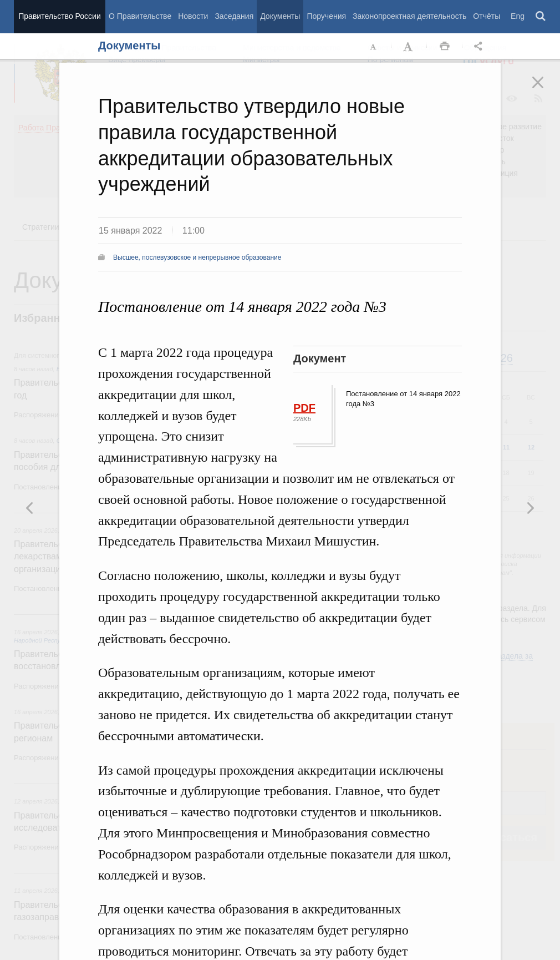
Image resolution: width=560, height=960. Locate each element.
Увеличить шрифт (409, 47)
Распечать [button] (445, 47)
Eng (518, 16)
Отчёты (487, 16)
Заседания (234, 16)
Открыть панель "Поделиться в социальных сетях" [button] (480, 47)
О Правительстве (140, 16)
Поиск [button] (541, 17)
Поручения (326, 16)
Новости (193, 16)
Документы (280, 16)
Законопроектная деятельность (409, 16)
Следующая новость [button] (30, 508)
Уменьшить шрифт (374, 47)
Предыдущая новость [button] (530, 508)
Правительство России (59, 16)
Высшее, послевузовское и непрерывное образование (197, 257)
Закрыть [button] (546, 90)
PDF (304, 408)
